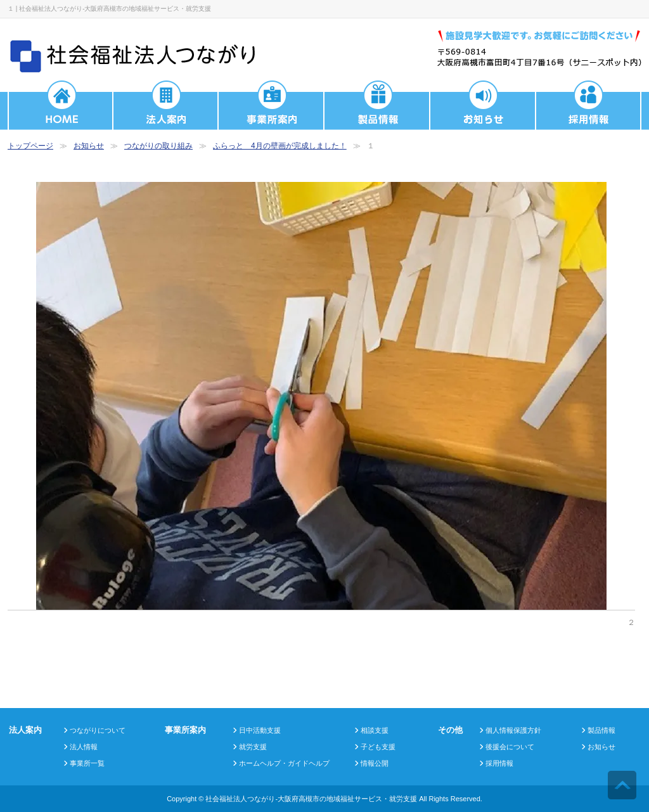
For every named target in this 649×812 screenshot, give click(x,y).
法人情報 (84, 747)
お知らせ (89, 146)
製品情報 (601, 730)
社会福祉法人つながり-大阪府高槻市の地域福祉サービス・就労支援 (311, 799)
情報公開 (375, 763)
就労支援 (253, 747)
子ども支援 (378, 747)
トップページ (30, 146)
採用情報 (499, 763)
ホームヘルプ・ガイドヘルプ (284, 763)
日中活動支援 (260, 730)
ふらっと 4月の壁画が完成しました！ (280, 146)
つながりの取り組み (158, 146)
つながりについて (98, 730)
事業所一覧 (87, 763)
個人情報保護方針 (513, 730)
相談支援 (375, 730)
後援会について (510, 747)
